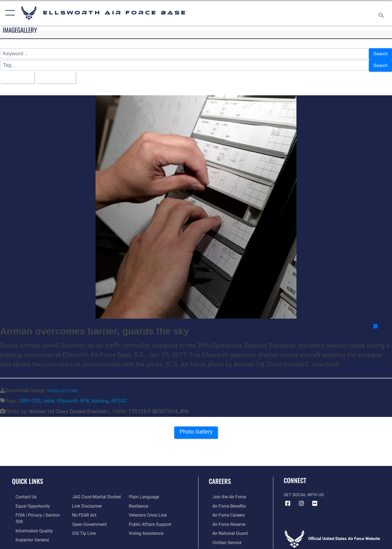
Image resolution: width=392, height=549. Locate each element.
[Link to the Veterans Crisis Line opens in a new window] (148, 511)
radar (49, 397)
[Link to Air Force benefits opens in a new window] (225, 502)
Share (382, 323)
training (100, 397)
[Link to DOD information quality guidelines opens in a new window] (29, 520)
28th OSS (30, 397)
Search (379, 54)
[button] (9, 13)
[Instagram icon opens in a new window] (301, 500)
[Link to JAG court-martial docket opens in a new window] (94, 493)
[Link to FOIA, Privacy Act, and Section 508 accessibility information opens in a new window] (37, 511)
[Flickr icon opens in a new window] (315, 500)
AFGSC (119, 397)
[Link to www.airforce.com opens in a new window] (225, 493)
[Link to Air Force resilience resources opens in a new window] (139, 502)
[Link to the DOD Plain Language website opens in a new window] (144, 493)
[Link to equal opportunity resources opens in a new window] (28, 502)
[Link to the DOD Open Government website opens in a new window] (87, 520)
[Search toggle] (382, 13)
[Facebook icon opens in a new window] (288, 500)
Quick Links (27, 478)
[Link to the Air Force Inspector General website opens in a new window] (28, 529)
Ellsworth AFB (73, 397)
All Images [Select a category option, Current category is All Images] (17, 74)
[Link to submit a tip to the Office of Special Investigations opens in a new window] (82, 529)
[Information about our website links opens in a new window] (85, 502)
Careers (220, 478)
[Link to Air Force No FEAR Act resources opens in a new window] (83, 511)
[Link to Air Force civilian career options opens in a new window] (223, 538)
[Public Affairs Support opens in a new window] (150, 520)
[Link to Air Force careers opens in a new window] (225, 511)
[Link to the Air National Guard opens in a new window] (226, 529)
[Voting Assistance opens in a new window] (147, 529)
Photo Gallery (196, 430)
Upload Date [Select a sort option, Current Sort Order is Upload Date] (61, 74)
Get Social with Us (304, 491)
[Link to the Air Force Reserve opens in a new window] (225, 520)
